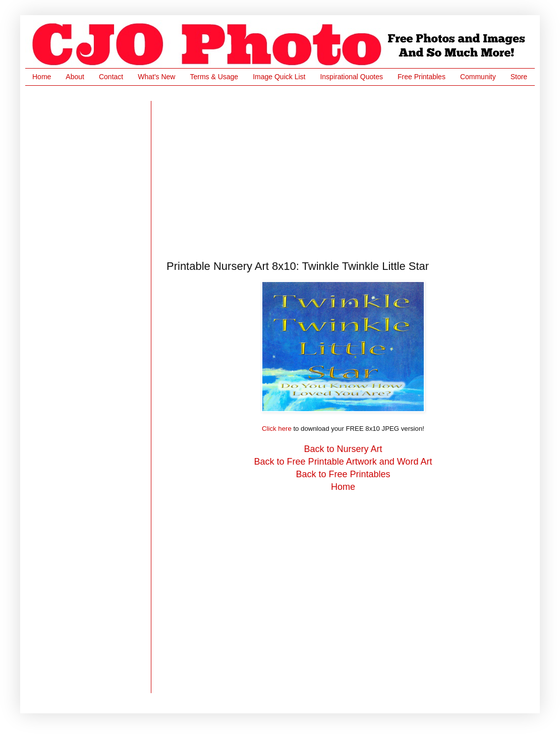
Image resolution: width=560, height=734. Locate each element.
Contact (111, 77)
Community (478, 77)
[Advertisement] (270, 172)
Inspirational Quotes (351, 77)
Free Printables (422, 77)
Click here (277, 429)
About (75, 77)
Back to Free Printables (343, 474)
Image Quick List (279, 77)
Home (42, 77)
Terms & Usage (214, 77)
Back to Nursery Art (343, 449)
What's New (156, 77)
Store (519, 77)
